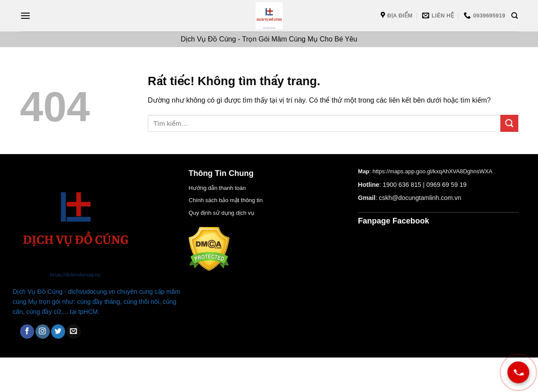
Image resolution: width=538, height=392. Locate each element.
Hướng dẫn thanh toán (217, 188)
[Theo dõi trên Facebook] (27, 332)
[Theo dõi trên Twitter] (58, 332)
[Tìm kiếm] (515, 16)
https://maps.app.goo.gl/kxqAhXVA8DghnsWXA (432, 171)
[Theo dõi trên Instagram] (43, 332)
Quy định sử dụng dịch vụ (222, 213)
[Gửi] (509, 123)
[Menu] (25, 15)
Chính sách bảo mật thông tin (226, 200)
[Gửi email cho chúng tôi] (74, 332)
